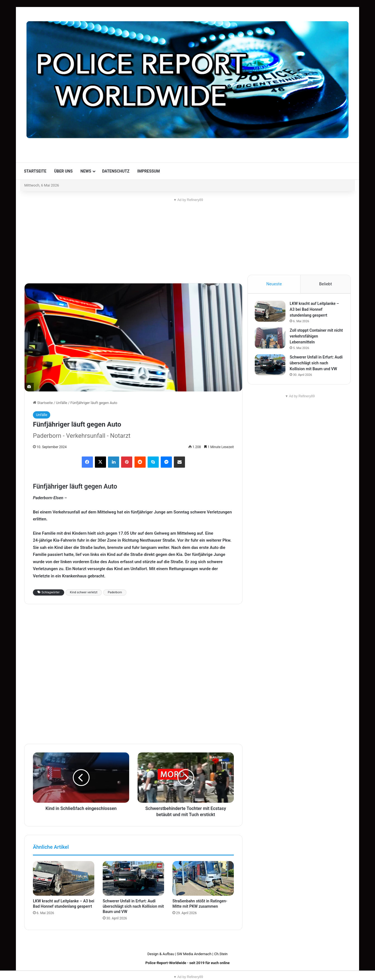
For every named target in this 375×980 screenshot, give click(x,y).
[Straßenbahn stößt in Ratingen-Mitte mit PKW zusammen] (203, 878)
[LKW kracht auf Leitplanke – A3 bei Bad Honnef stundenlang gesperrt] (64, 878)
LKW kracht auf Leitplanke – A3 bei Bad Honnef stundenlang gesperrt (316, 311)
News (86, 171)
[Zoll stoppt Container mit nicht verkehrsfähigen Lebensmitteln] (271, 339)
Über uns (63, 171)
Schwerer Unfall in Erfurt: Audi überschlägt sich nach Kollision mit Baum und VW (133, 906)
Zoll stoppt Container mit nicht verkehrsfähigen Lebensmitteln (313, 338)
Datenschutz (116, 171)
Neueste (274, 284)
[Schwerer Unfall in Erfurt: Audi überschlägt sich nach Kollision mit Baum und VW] (133, 878)
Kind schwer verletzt (84, 592)
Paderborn (115, 592)
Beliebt (326, 284)
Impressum (149, 171)
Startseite (35, 171)
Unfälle (62, 403)
